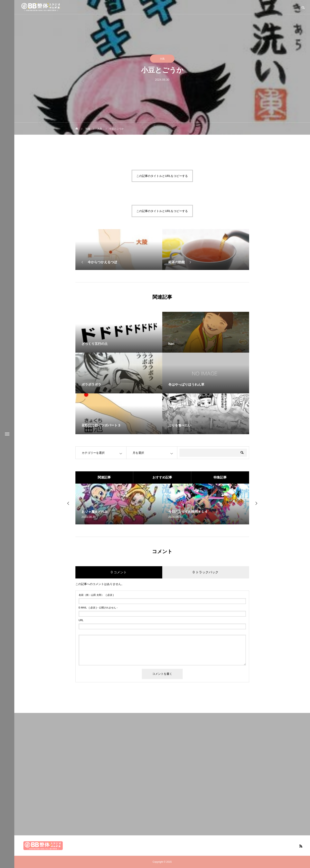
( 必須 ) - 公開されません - (98, 608)
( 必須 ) (96, 595)
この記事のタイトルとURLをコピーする (162, 176)
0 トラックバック (205, 572)
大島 (162, 59)
